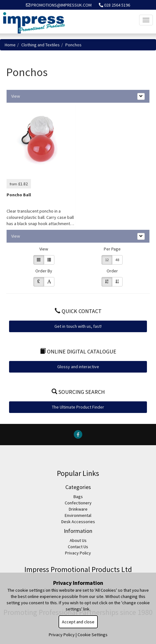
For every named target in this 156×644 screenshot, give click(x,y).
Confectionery (78, 503)
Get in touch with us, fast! (78, 326)
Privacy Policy (78, 553)
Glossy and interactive (78, 367)
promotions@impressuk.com (59, 5)
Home (10, 45)
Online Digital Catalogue (78, 351)
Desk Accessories (78, 522)
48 (117, 260)
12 (107, 260)
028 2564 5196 (114, 5)
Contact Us (78, 547)
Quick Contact (78, 311)
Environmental (78, 515)
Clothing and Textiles (40, 45)
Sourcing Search (78, 392)
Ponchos (73, 45)
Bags (78, 497)
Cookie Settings (93, 635)
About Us (78, 540)
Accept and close (78, 622)
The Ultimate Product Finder (78, 407)
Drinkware (78, 509)
